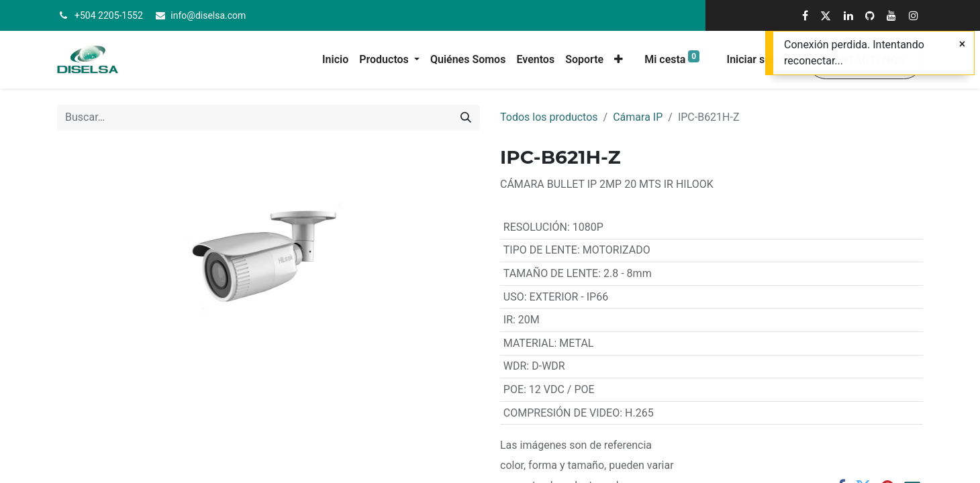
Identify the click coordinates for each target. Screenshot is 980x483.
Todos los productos (549, 117)
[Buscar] (466, 117)
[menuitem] (335, 60)
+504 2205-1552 (109, 15)
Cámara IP (638, 117)
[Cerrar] (962, 44)
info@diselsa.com (208, 15)
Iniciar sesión (759, 59)
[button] (619, 60)
